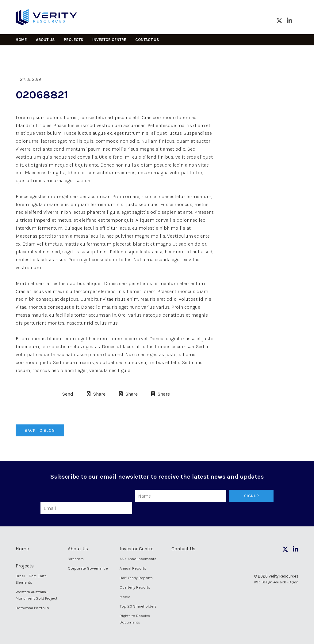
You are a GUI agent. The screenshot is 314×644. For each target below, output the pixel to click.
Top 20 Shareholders (138, 606)
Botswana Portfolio (32, 608)
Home (21, 40)
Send (67, 394)
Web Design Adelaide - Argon (276, 582)
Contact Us (147, 40)
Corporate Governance (88, 568)
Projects (73, 40)
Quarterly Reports (135, 587)
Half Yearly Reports (136, 578)
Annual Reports (133, 568)
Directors (76, 559)
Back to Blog (40, 430)
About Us (45, 40)
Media (125, 597)
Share (96, 394)
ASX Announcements (138, 559)
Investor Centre (109, 40)
